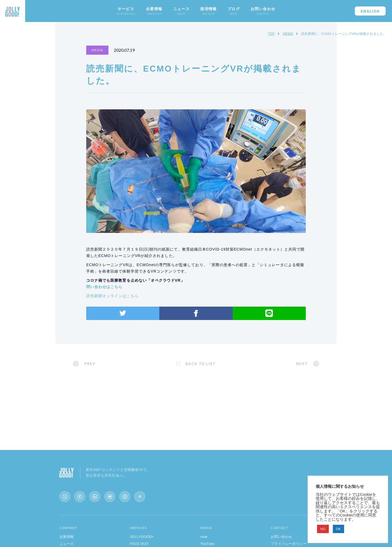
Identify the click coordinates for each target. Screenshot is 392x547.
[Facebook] (80, 497)
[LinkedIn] (95, 497)
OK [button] (339, 529)
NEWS (288, 34)
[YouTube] (110, 497)
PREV (90, 364)
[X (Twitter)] (65, 497)
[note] (140, 497)
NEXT (302, 364)
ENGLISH (370, 11)
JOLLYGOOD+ (142, 537)
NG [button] (323, 529)
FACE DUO (139, 544)
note (204, 537)
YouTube (208, 544)
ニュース (67, 544)
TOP (271, 34)
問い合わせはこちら (104, 287)
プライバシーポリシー (289, 544)
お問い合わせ (281, 537)
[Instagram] (125, 497)
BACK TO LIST (201, 364)
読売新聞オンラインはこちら (112, 296)
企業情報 (67, 537)
